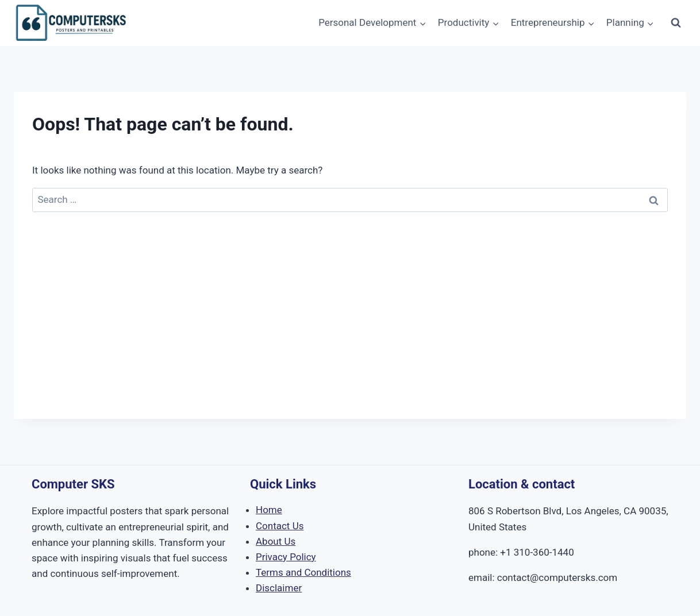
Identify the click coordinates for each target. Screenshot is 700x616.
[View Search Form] (676, 23)
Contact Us (280, 526)
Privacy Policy (286, 557)
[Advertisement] (350, 338)
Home (269, 510)
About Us (276, 541)
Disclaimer (279, 588)
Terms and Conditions (303, 572)
